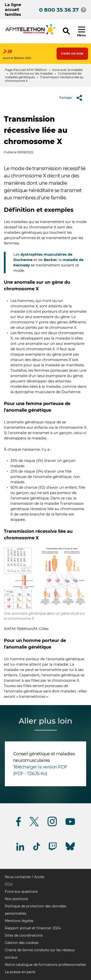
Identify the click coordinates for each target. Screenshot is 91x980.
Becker (50, 260)
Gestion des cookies (22, 943)
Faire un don (72, 54)
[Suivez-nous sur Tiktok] (37, 849)
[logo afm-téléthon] (30, 34)
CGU (9, 884)
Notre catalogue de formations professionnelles (45, 965)
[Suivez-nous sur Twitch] (53, 849)
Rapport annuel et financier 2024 (33, 928)
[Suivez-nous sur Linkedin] (20, 850)
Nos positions (16, 899)
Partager (72, 98)
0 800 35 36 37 (59, 10)
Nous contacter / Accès (25, 877)
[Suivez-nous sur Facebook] (18, 825)
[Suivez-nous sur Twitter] (34, 825)
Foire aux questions (21, 892)
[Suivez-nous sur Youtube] (70, 824)
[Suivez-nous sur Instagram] (52, 825)
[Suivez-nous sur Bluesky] (70, 850)
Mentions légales (19, 921)
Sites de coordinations (24, 935)
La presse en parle (20, 972)
